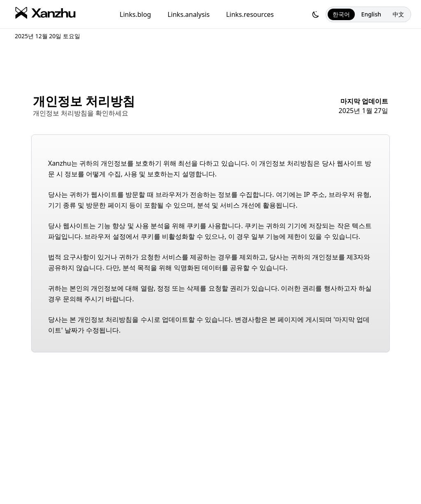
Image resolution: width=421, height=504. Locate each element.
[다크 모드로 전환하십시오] (316, 14)
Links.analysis (188, 14)
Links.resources (250, 14)
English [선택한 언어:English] (371, 14)
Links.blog (135, 14)
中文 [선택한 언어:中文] (398, 14)
